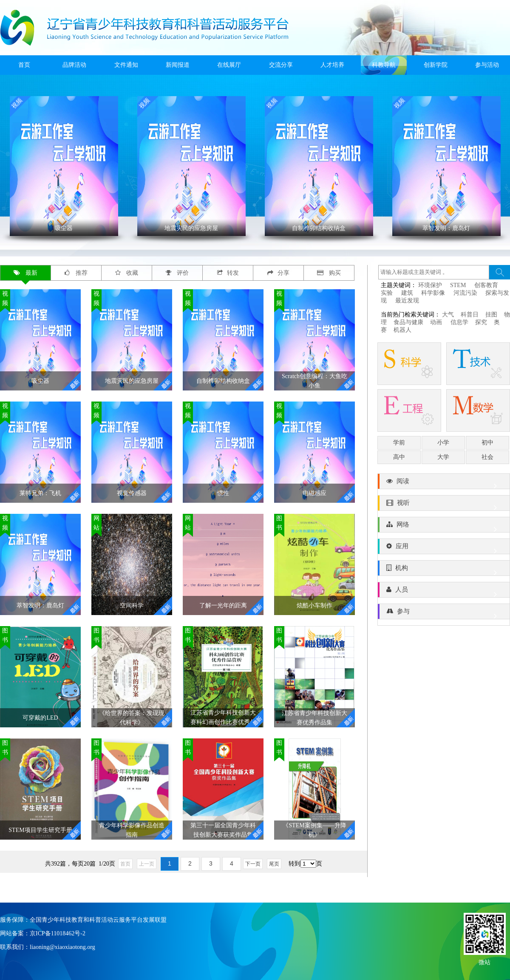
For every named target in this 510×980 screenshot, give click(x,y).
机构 (444, 570)
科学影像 (433, 293)
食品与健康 (408, 322)
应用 (444, 548)
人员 (444, 592)
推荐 (76, 273)
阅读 (444, 483)
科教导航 (384, 65)
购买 (329, 273)
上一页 (147, 864)
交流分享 (281, 65)
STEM (458, 285)
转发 (228, 273)
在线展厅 (229, 65)
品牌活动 (74, 65)
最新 (26, 273)
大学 (443, 457)
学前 (399, 443)
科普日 (470, 315)
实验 (387, 293)
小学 (443, 443)
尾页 (274, 864)
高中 (399, 457)
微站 (484, 961)
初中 (487, 443)
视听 (444, 505)
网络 (444, 527)
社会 (487, 457)
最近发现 (407, 301)
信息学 (459, 322)
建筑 (407, 293)
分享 (278, 273)
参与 (444, 613)
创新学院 (436, 65)
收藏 (127, 273)
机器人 (402, 330)
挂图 (491, 315)
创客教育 (486, 285)
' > (64, 166)
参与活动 (487, 65)
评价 (177, 273)
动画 (437, 322)
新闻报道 (178, 65)
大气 (448, 315)
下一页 (253, 864)
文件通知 (126, 65)
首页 (24, 65)
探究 (481, 322)
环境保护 (430, 285)
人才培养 (332, 65)
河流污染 (465, 293)
